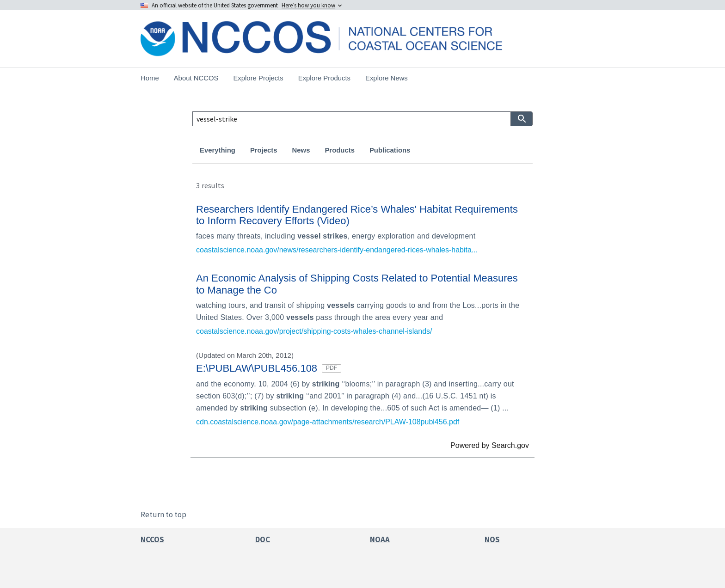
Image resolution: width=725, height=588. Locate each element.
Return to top (163, 514)
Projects (264, 150)
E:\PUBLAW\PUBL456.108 (269, 368)
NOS (492, 539)
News (301, 150)
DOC (263, 539)
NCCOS (152, 539)
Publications (390, 150)
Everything (218, 150)
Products (339, 150)
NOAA (380, 539)
